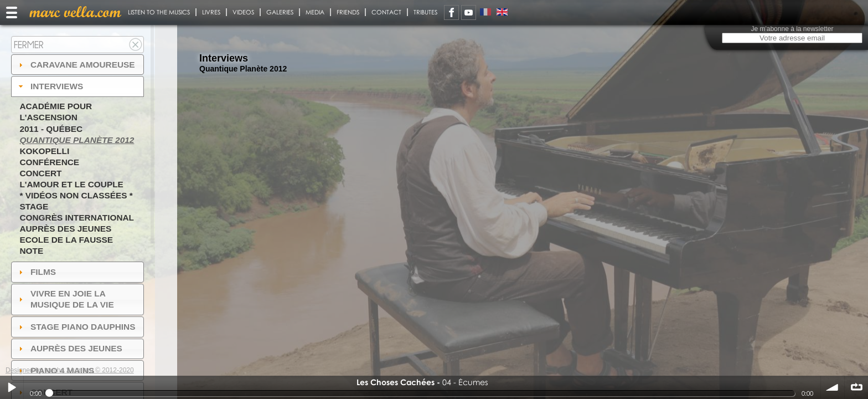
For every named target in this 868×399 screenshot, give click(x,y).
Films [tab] (36, 272)
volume (833, 387)
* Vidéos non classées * (76, 195)
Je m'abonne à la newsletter (792, 29)
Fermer (29, 45)
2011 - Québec (51, 129)
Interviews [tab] (50, 86)
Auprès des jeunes (65, 229)
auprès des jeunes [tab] (69, 348)
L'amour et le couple (71, 184)
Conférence (49, 162)
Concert (40, 173)
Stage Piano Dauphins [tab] (76, 327)
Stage (34, 206)
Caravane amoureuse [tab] (76, 65)
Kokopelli (44, 151)
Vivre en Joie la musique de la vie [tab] (65, 299)
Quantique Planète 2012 (77, 140)
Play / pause (12, 387)
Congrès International (77, 218)
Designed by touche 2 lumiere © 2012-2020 (70, 370)
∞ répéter (856, 387)
